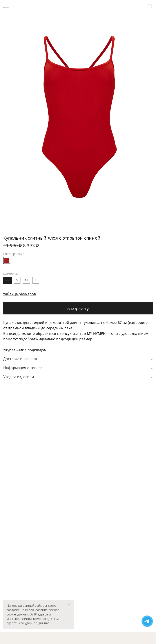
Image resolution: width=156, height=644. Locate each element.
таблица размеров (20, 294)
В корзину (78, 308)
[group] (78, 117)
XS (7, 280)
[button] (14, 231)
